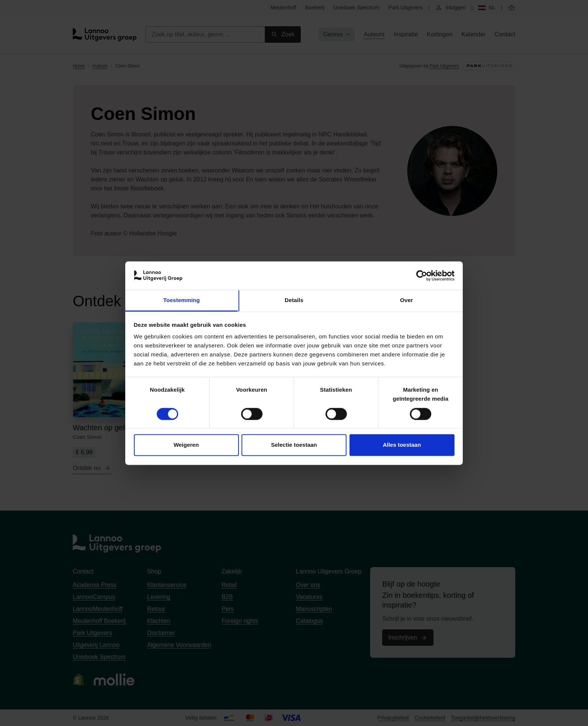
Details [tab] (294, 300)
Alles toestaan (402, 445)
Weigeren (186, 445)
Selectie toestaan (294, 445)
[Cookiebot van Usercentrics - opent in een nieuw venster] (422, 275)
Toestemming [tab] (181, 300)
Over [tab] (407, 300)
